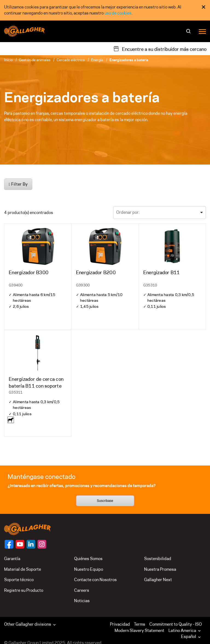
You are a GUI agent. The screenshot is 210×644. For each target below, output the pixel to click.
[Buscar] (189, 33)
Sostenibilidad (158, 559)
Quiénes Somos (88, 559)
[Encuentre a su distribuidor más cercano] (160, 49)
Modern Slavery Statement (139, 630)
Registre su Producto (24, 590)
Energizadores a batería (129, 60)
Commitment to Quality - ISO (176, 624)
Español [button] (191, 636)
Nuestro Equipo (89, 569)
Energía (97, 60)
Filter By (18, 184)
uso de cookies (118, 13)
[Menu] (202, 31)
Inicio (8, 60)
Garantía (12, 559)
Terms (140, 624)
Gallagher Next (158, 580)
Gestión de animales (35, 60)
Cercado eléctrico (71, 60)
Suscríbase (105, 501)
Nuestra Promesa (160, 569)
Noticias (82, 601)
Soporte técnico (19, 580)
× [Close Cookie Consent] (204, 7)
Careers (82, 590)
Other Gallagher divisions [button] (30, 624)
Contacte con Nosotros (95, 580)
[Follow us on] (9, 544)
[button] (186, 631)
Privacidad (120, 624)
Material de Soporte (23, 569)
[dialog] (105, 10)
